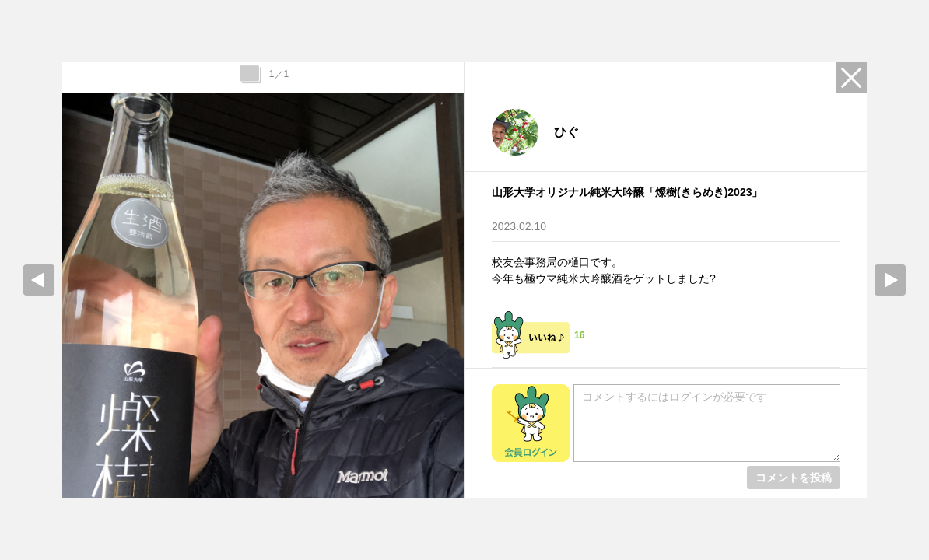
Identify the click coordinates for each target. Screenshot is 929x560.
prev (39, 280)
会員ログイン (531, 423)
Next (890, 280)
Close (851, 78)
